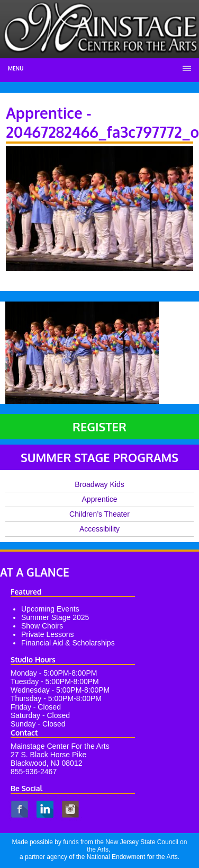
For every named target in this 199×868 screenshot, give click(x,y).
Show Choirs (42, 626)
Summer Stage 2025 (55, 617)
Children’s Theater (99, 514)
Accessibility (99, 529)
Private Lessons (48, 634)
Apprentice (100, 499)
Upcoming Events (50, 609)
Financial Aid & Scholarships (68, 643)
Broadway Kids (99, 484)
